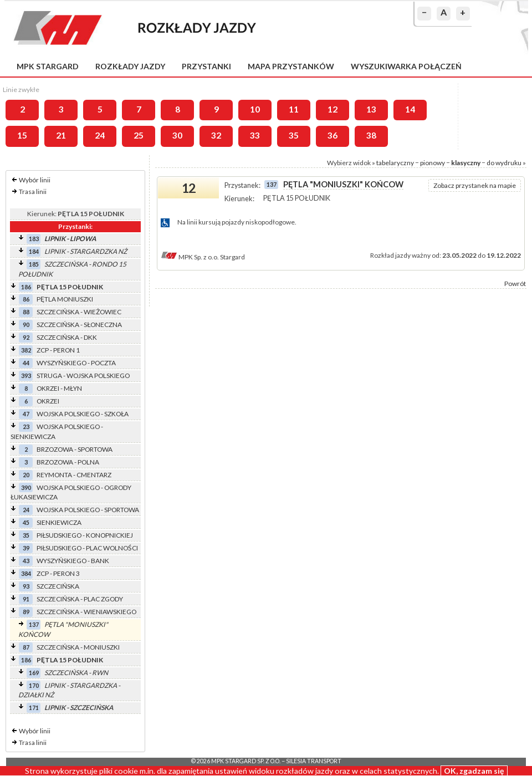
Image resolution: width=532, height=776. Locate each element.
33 (255, 135)
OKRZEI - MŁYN (59, 388)
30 (177, 135)
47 (26, 414)
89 (26, 612)
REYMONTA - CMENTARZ (74, 475)
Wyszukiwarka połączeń (406, 66)
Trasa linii (33, 192)
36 (332, 135)
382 (26, 350)
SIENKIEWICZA (59, 522)
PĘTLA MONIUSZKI (65, 299)
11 (294, 109)
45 (26, 522)
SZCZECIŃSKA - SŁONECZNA (79, 325)
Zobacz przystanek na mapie (475, 185)
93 (26, 586)
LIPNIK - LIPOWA (70, 239)
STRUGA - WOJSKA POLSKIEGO (83, 376)
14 (410, 109)
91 (26, 599)
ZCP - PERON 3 (58, 573)
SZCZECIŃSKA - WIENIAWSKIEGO (86, 612)
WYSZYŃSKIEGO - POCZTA (76, 363)
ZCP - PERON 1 (58, 350)
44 (26, 363)
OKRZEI (48, 401)
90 (26, 325)
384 (26, 573)
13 (371, 109)
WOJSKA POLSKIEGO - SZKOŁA (83, 414)
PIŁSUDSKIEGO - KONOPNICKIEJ (85, 535)
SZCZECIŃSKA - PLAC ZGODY (80, 599)
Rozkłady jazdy (130, 66)
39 (26, 548)
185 (34, 264)
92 (26, 337)
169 (34, 673)
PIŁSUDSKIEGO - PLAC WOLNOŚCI (87, 548)
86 (26, 299)
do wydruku (504, 163)
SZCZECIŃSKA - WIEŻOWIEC (79, 312)
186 (26, 287)
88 (26, 312)
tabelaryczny (395, 163)
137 (34, 624)
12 (332, 109)
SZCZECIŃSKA (58, 586)
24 (100, 135)
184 (34, 251)
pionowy (433, 163)
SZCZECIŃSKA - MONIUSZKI (78, 647)
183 (34, 239)
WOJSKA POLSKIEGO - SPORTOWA (88, 510)
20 (26, 475)
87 (26, 647)
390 (26, 487)
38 (371, 135)
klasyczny (466, 163)
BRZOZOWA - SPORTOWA (75, 449)
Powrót (515, 284)
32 (216, 135)
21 (61, 135)
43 (26, 561)
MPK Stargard (48, 66)
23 (26, 427)
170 (34, 685)
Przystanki (206, 66)
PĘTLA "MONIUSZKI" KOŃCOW (343, 184)
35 (294, 135)
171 (34, 708)
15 (22, 135)
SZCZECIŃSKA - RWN (76, 673)
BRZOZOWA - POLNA (68, 462)
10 (255, 109)
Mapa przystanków (291, 66)
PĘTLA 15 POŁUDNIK (70, 287)
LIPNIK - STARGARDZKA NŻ (86, 251)
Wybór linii (35, 180)
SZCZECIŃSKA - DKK (67, 337)
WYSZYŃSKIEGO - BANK (73, 561)
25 (139, 135)
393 (26, 376)
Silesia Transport (314, 761)
